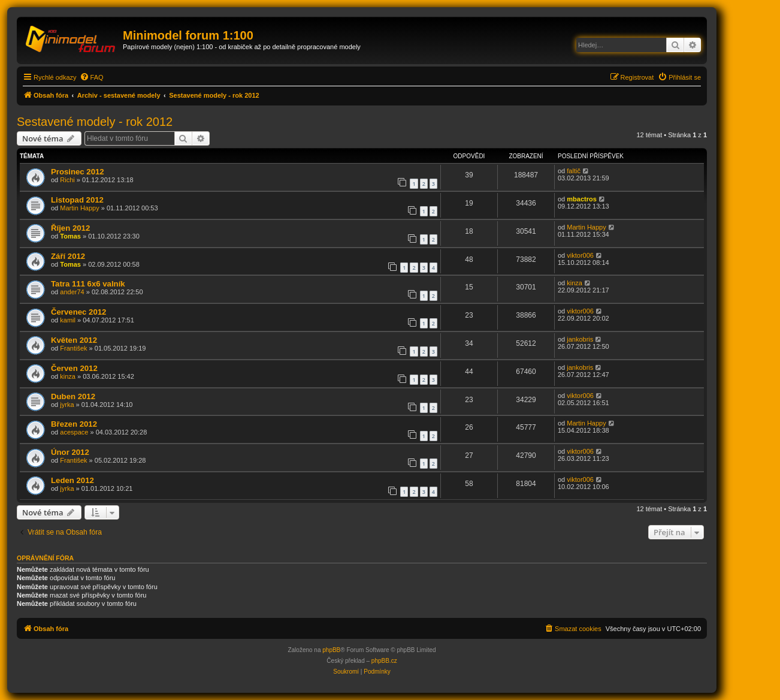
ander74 (72, 292)
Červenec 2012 (78, 312)
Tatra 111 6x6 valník (88, 284)
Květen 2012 (74, 340)
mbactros (582, 199)
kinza (575, 283)
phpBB (331, 650)
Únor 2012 (70, 452)
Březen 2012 (74, 424)
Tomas (70, 236)
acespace (74, 432)
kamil (68, 320)
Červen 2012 (74, 368)
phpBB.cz (384, 661)
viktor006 (580, 255)
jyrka (67, 405)
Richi (67, 180)
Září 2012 (68, 256)
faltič (574, 171)
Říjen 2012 (70, 228)
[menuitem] (92, 77)
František (73, 348)
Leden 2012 (72, 480)
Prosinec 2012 (78, 172)
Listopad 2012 (77, 200)
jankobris (580, 339)
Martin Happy (79, 208)
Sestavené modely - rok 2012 (95, 122)
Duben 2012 (73, 396)
